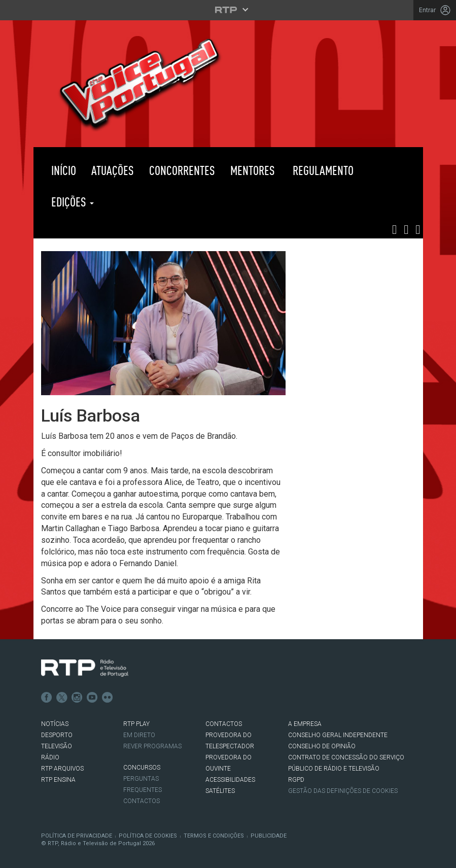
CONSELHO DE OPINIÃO (322, 746)
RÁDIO (50, 757)
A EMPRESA (305, 724)
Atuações (113, 170)
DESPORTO (57, 735)
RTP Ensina (58, 780)
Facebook (47, 698)
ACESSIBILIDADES (230, 780)
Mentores (253, 170)
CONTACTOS (224, 724)
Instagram (77, 698)
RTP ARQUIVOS (62, 769)
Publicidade (269, 836)
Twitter (62, 698)
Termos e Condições (214, 836)
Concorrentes (182, 170)
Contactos (142, 801)
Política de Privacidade (77, 836)
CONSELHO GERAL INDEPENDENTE (338, 735)
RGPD (296, 780)
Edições (71, 202)
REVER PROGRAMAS (152, 746)
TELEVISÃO (57, 746)
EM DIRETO (139, 735)
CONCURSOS (142, 768)
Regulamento (322, 170)
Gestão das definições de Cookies (343, 791)
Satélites (220, 791)
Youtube (92, 698)
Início (62, 170)
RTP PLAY (152, 202)
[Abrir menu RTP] (228, 10)
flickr (108, 698)
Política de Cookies (148, 836)
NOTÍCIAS (55, 724)
